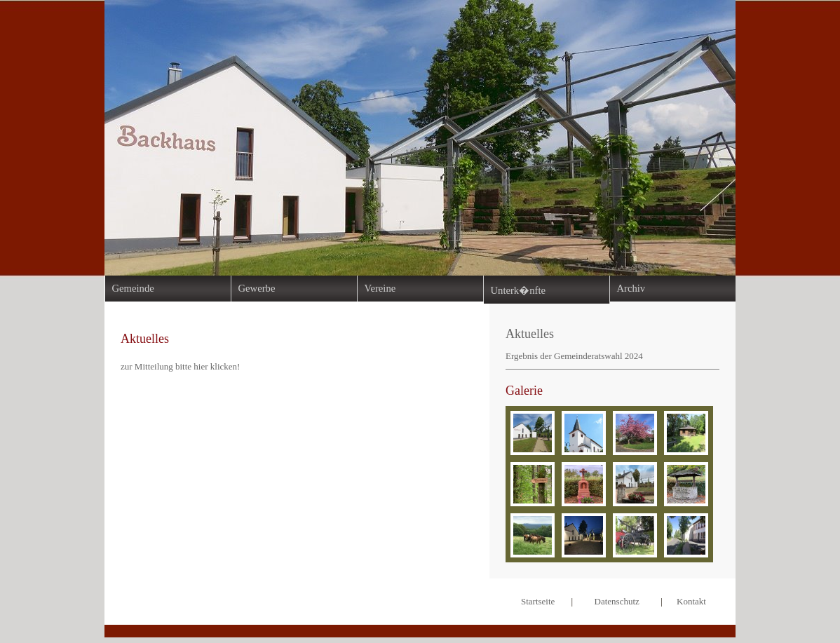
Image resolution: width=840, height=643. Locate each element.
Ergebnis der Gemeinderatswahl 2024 (574, 356)
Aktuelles (530, 334)
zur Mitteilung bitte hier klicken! (180, 366)
